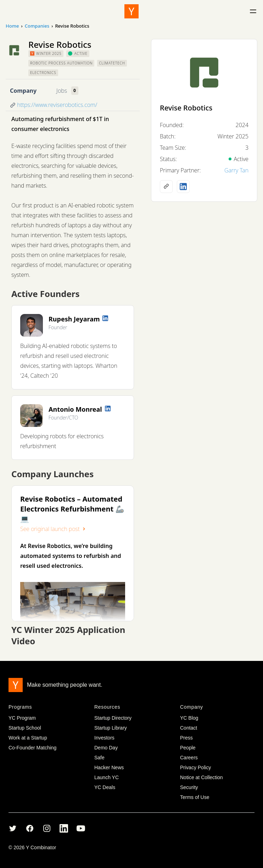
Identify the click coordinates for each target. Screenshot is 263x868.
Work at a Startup (28, 738)
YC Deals (105, 787)
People (188, 748)
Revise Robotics (186, 108)
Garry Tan (236, 170)
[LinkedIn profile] (105, 318)
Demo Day (106, 748)
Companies (37, 26)
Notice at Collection (202, 777)
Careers (189, 758)
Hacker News (109, 767)
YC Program (22, 718)
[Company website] (166, 187)
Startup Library (111, 728)
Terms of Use (195, 797)
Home (12, 26)
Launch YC (107, 777)
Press (186, 738)
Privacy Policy (195, 767)
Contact (189, 728)
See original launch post (54, 529)
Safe (99, 758)
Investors (104, 738)
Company (23, 91)
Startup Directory (113, 718)
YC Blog (189, 718)
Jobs (62, 91)
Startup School (25, 728)
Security (189, 787)
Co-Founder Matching (32, 748)
